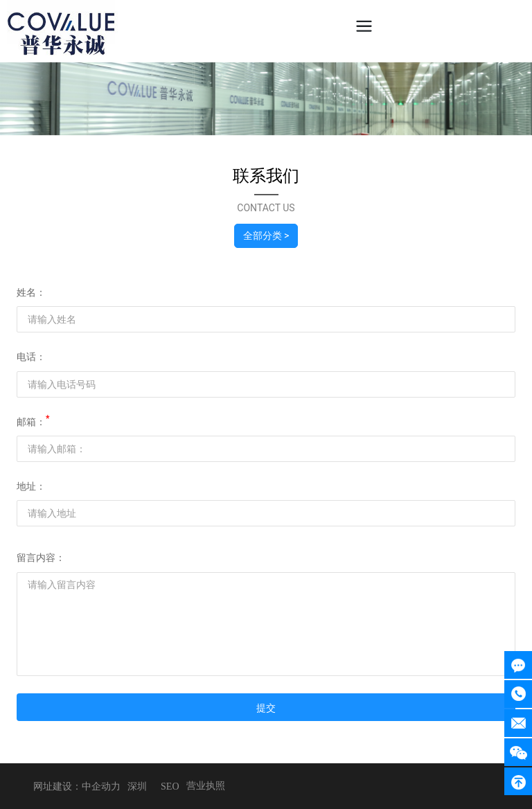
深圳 (137, 786)
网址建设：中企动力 (77, 786)
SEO (170, 786)
